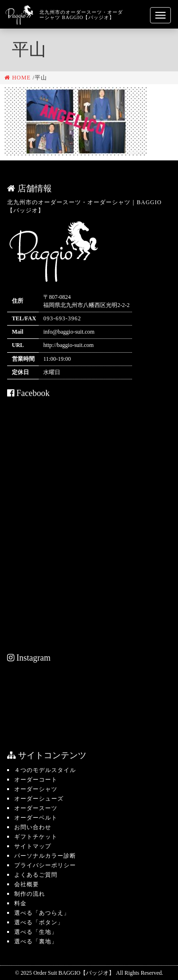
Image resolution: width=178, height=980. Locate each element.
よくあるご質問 (36, 875)
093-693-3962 (62, 318)
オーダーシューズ (39, 799)
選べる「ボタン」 (39, 922)
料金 (20, 903)
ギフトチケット (36, 837)
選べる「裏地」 (36, 941)
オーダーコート (36, 780)
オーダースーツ (36, 808)
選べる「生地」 (36, 932)
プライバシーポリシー (45, 865)
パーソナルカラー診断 (45, 856)
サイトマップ (33, 846)
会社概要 (27, 884)
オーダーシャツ (36, 789)
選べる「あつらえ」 (42, 913)
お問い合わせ (33, 827)
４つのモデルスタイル (45, 770)
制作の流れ (30, 894)
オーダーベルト (36, 818)
